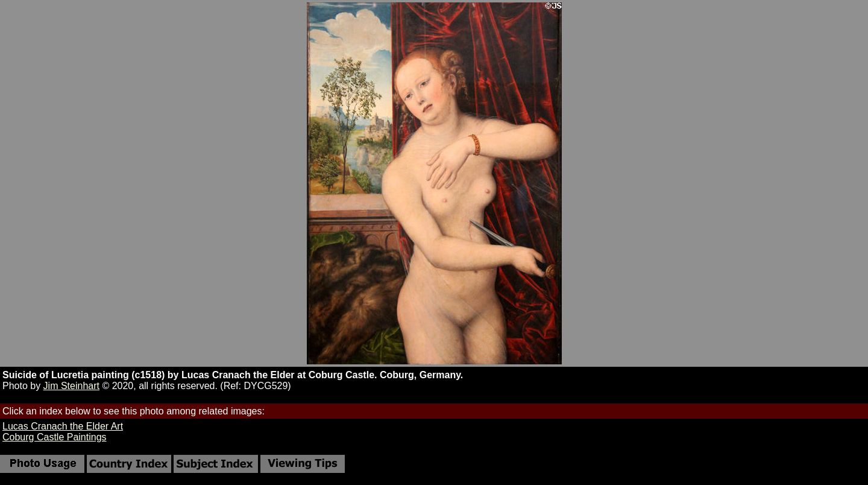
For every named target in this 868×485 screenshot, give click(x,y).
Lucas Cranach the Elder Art (63, 426)
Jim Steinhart (71, 386)
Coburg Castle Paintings (55, 437)
